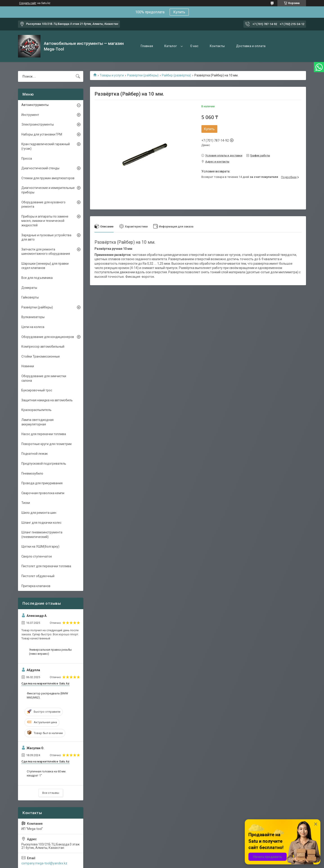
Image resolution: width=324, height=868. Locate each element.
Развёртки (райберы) (143, 75)
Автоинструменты (35, 105)
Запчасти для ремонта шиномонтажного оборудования (46, 252)
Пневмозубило (32, 473)
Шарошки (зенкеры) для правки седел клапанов (45, 266)
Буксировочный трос (37, 390)
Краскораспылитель (36, 410)
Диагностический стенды (40, 168)
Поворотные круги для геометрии (46, 444)
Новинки (28, 366)
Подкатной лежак (35, 454)
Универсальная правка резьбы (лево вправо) (50, 652)
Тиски (26, 503)
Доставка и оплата (251, 46)
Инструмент (30, 115)
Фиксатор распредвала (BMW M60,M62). (47, 695)
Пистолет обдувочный (38, 576)
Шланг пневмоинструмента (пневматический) (42, 535)
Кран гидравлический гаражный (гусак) (46, 146)
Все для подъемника (37, 278)
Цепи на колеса (33, 327)
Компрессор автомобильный (43, 347)
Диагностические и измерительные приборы (48, 190)
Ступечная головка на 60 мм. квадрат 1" (46, 773)
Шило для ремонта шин (39, 513)
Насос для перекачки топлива (44, 434)
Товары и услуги (112, 75)
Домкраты (29, 288)
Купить (179, 12)
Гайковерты (30, 297)
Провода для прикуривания (42, 483)
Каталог (171, 46)
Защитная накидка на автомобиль (47, 400)
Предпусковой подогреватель (44, 464)
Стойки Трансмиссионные (41, 356)
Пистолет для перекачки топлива (46, 566)
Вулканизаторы (33, 317)
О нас (194, 46)
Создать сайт (28, 3)
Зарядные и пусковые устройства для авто (46, 237)
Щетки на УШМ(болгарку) (40, 547)
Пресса (27, 158)
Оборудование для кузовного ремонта (43, 204)
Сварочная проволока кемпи (43, 493)
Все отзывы (51, 793)
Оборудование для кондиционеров (48, 337)
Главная (147, 46)
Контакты (217, 46)
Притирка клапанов (36, 586)
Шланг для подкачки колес (41, 523)
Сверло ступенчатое (37, 556)
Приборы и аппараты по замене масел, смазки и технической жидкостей (45, 221)
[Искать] (78, 76)
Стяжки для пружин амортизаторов (48, 178)
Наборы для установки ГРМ (42, 134)
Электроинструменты (38, 124)
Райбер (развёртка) (176, 75)
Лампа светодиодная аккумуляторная (37, 422)
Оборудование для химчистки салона (44, 378)
